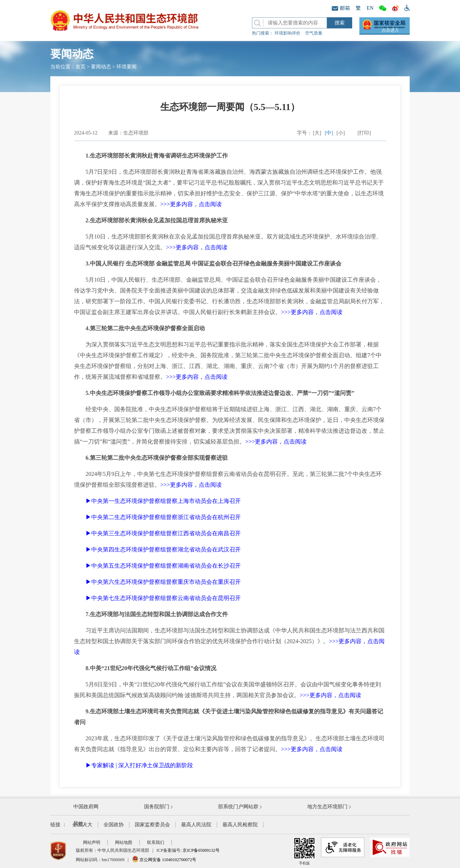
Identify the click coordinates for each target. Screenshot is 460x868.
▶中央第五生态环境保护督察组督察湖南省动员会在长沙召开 (163, 566)
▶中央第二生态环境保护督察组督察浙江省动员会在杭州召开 (163, 517)
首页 (80, 67)
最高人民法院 (196, 825)
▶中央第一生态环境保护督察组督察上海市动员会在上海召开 (163, 501)
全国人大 (82, 825)
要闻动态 (101, 67)
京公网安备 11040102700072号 (164, 860)
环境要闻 (126, 67)
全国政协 (114, 825)
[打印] (364, 133)
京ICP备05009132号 (201, 850)
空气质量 (314, 33)
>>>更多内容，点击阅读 (191, 204)
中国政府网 (86, 807)
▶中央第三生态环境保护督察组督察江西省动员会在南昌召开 (163, 533)
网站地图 (124, 842)
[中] (329, 133)
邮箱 (341, 8)
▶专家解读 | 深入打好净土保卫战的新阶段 (139, 765)
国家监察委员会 (152, 825)
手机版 (304, 851)
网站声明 (92, 842)
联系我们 (156, 842)
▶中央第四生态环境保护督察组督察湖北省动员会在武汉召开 (163, 549)
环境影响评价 (287, 33)
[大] (317, 133)
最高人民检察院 (240, 825)
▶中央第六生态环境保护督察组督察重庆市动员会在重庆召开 (163, 582)
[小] (341, 133)
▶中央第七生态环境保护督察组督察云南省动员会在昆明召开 (163, 598)
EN (370, 8)
